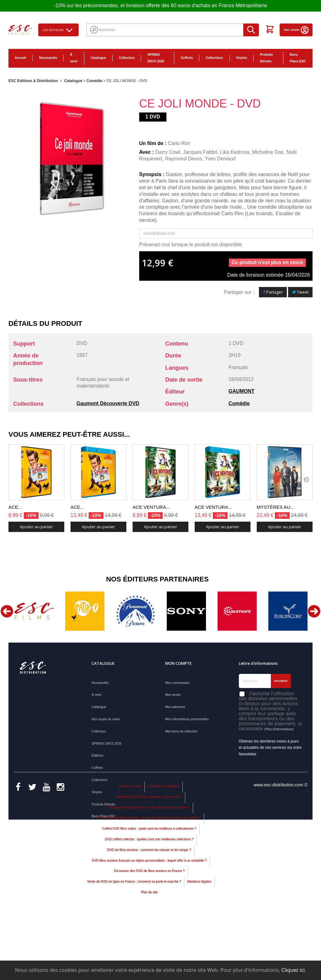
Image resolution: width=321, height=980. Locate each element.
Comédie (239, 403)
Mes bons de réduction (182, 731)
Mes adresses (175, 707)
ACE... (15, 507)
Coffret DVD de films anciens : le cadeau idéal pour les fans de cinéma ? (149, 878)
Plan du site (149, 952)
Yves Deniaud (220, 159)
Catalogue (98, 58)
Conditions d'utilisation (164, 846)
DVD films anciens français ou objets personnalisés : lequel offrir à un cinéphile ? (149, 920)
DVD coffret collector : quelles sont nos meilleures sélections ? (149, 899)
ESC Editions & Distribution (33, 81)
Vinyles (242, 58)
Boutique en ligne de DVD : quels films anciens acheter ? (149, 867)
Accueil (20, 58)
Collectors (127, 58)
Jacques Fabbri (200, 152)
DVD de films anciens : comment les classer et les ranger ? (149, 910)
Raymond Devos (183, 159)
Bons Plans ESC (298, 58)
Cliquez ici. (294, 970)
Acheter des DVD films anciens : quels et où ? (149, 857)
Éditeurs (97, 756)
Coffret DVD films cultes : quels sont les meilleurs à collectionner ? (149, 888)
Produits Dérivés (266, 58)
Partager (273, 292)
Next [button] (314, 611)
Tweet (300, 292)
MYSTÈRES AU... (275, 507)
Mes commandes (177, 683)
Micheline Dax (268, 152)
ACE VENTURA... (151, 507)
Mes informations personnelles (187, 719)
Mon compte (297, 30)
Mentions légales (199, 941)
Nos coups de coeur (106, 719)
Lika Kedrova (235, 152)
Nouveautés (48, 58)
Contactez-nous (130, 846)
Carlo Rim (179, 143)
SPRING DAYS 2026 (156, 58)
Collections (214, 58)
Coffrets (187, 58)
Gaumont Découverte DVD (108, 403)
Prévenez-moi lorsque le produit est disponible (191, 245)
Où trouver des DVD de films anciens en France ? (149, 931)
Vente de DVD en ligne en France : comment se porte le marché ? (134, 941)
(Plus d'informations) (279, 729)
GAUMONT (242, 391)
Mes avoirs (173, 695)
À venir (74, 58)
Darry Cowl (168, 152)
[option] (34, 611)
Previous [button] (7, 611)
